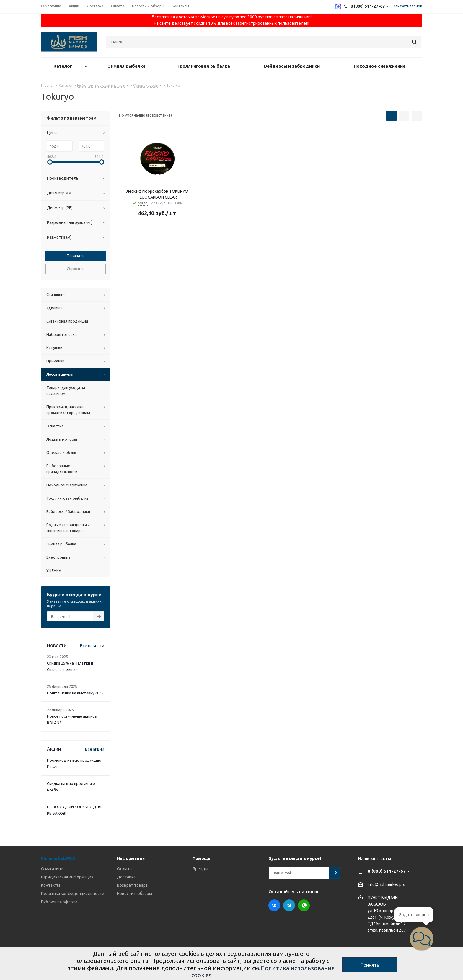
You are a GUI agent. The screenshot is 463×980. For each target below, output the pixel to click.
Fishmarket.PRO (58, 858)
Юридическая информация (67, 877)
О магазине (52, 869)
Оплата (124, 869)
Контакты (50, 885)
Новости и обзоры (135, 894)
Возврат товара (132, 885)
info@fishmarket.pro (387, 885)
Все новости (92, 646)
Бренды (200, 869)
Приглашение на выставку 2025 (75, 693)
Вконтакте (274, 905)
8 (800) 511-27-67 (387, 871)
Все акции (95, 749)
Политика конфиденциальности (73, 894)
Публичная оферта (59, 902)
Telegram (289, 905)
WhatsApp (304, 905)
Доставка (126, 877)
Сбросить (76, 269)
